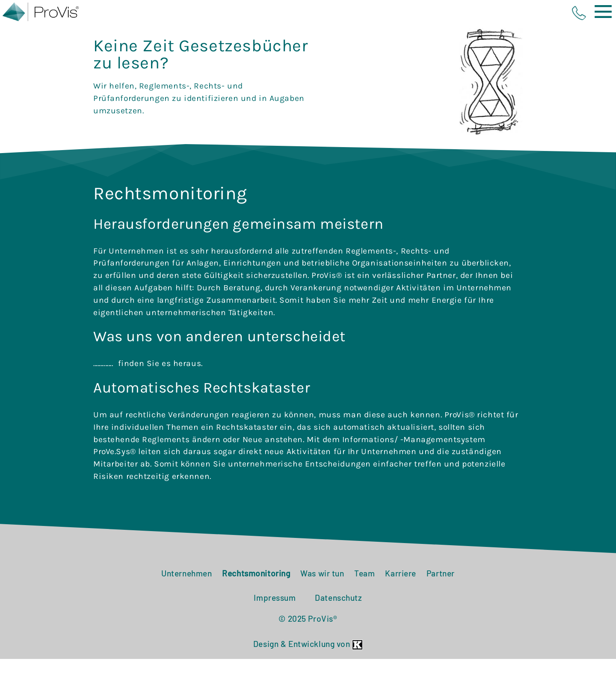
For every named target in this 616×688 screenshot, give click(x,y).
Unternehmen (187, 602)
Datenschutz (338, 627)
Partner (441, 602)
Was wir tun (322, 602)
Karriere (401, 602)
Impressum (275, 627)
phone (579, 13)
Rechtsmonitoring (256, 602)
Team (364, 602)
